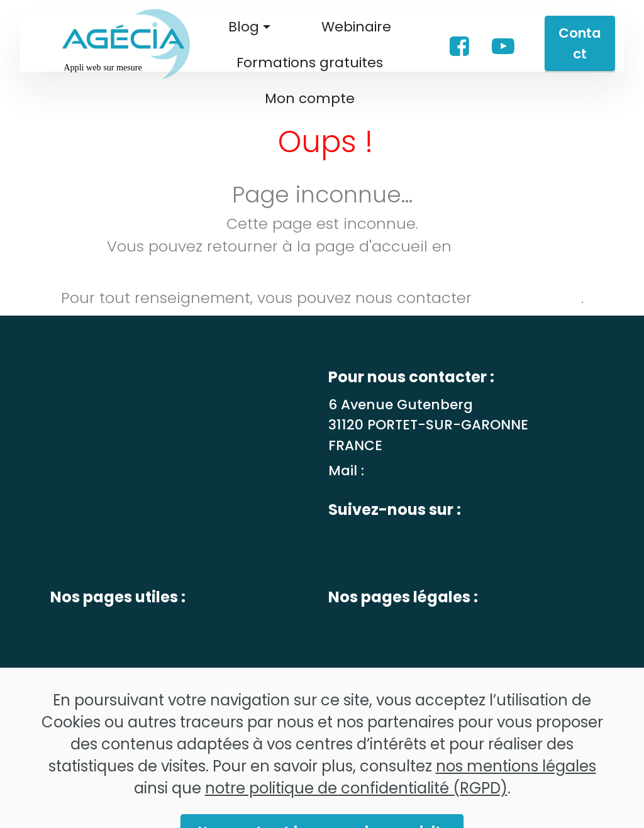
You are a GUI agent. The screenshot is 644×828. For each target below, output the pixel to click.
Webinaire (356, 27)
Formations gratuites (310, 63)
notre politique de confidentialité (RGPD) (356, 804)
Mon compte (310, 98)
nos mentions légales (516, 782)
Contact (580, 43)
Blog (244, 27)
